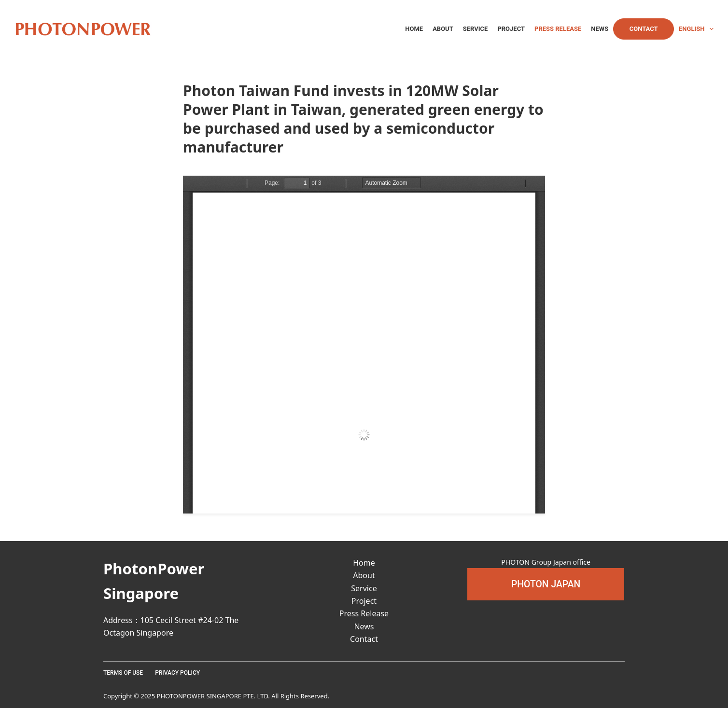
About (443, 29)
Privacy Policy (177, 673)
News (600, 29)
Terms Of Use (123, 673)
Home (414, 29)
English (696, 29)
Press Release (558, 29)
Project (511, 29)
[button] (546, 584)
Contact (644, 29)
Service (476, 29)
